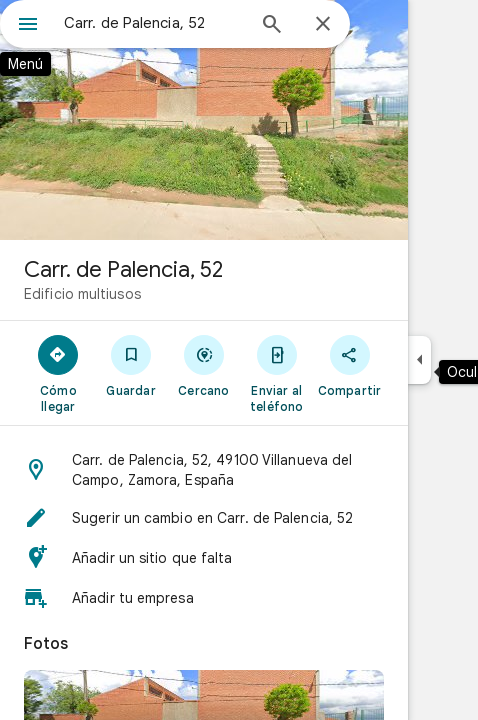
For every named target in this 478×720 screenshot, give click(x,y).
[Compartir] (349, 365)
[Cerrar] (323, 25)
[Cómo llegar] (58, 373)
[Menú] (28, 26)
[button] (204, 470)
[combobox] (154, 23)
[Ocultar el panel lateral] (419, 360)
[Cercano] (204, 365)
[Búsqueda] (272, 26)
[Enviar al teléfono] (276, 373)
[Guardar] (131, 365)
